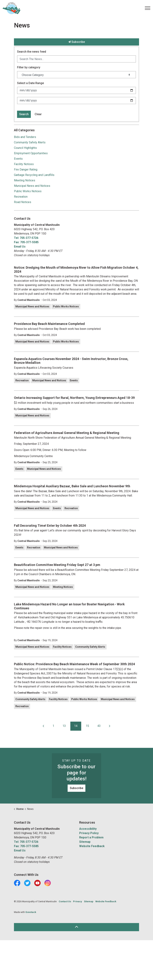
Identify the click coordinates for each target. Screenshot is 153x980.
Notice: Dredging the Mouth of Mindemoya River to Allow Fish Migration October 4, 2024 (76, 269)
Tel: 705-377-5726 (26, 238)
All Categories (24, 130)
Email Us (20, 247)
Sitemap (85, 842)
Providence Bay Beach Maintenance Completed (49, 324)
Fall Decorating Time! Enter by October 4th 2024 (50, 526)
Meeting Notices (63, 587)
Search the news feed (32, 52)
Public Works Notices (66, 306)
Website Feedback (92, 846)
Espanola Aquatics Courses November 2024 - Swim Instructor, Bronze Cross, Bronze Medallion (71, 361)
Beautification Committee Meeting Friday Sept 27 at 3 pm (57, 565)
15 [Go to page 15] (87, 726)
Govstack (31, 912)
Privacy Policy (89, 833)
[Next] (110, 726)
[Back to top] (76, 927)
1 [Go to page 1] (53, 726)
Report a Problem (91, 837)
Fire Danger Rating (26, 170)
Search (24, 114)
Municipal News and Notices (32, 306)
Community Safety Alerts (90, 647)
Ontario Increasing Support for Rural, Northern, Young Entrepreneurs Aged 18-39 (74, 398)
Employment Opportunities (31, 153)
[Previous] (44, 726)
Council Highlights (25, 148)
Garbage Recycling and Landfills (34, 175)
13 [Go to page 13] (64, 726)
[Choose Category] (76, 75)
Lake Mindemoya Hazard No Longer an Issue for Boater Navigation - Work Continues (69, 606)
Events (74, 380)
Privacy (77, 901)
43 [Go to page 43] (99, 726)
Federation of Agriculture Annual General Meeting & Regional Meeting (67, 433)
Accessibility (88, 829)
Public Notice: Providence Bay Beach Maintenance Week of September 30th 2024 (74, 664)
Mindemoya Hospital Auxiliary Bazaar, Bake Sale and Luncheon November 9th (72, 486)
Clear (38, 114)
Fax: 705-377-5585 (26, 242)
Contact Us (65, 901)
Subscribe (76, 42)
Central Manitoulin (29, 300)
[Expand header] (148, 8)
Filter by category (29, 67)
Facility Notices (62, 647)
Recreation (22, 380)
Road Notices (23, 202)
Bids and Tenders (25, 137)
